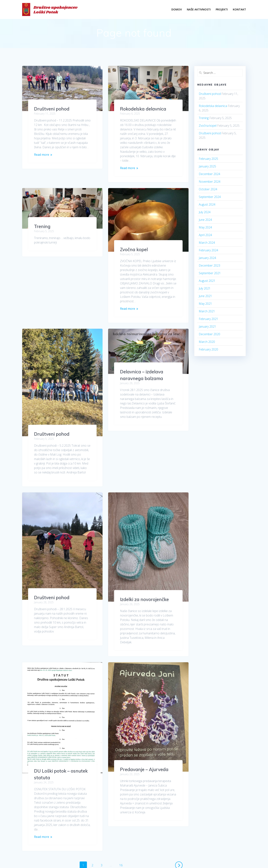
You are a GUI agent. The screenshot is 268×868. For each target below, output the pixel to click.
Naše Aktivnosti (199, 9)
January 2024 (207, 258)
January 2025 (207, 166)
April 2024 (205, 235)
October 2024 (208, 189)
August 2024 (207, 204)
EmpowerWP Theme (220, 840)
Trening (42, 213)
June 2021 (205, 296)
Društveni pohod (52, 109)
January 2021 (207, 326)
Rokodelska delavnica (143, 109)
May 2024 (205, 227)
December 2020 (209, 334)
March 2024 (207, 243)
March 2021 (207, 311)
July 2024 (205, 212)
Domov (177, 9)
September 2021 (210, 273)
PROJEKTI (222, 9)
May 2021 (205, 304)
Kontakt (239, 9)
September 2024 (210, 197)
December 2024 (209, 174)
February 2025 (208, 159)
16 (122, 784)
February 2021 (208, 319)
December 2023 (209, 265)
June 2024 (205, 220)
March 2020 (207, 342)
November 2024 (210, 182)
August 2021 (207, 281)
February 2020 (208, 349)
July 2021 (205, 288)
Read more (42, 155)
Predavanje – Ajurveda (144, 714)
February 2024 (208, 250)
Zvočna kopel (134, 249)
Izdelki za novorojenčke (144, 544)
